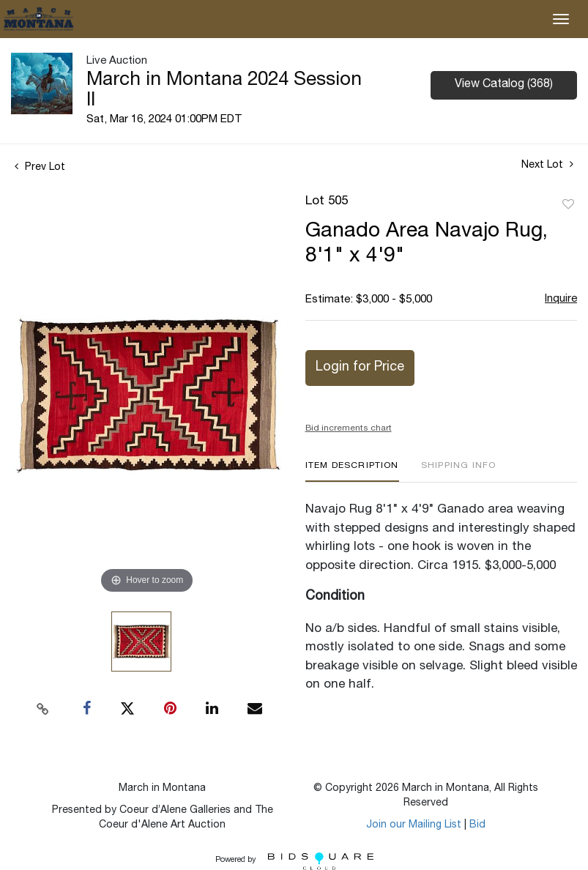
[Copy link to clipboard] (42, 709)
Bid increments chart (349, 428)
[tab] (352, 471)
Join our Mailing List (414, 825)
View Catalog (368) (504, 85)
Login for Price (360, 368)
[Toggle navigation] (561, 19)
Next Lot (547, 165)
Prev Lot (40, 168)
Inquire (561, 299)
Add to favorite (568, 205)
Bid (477, 825)
